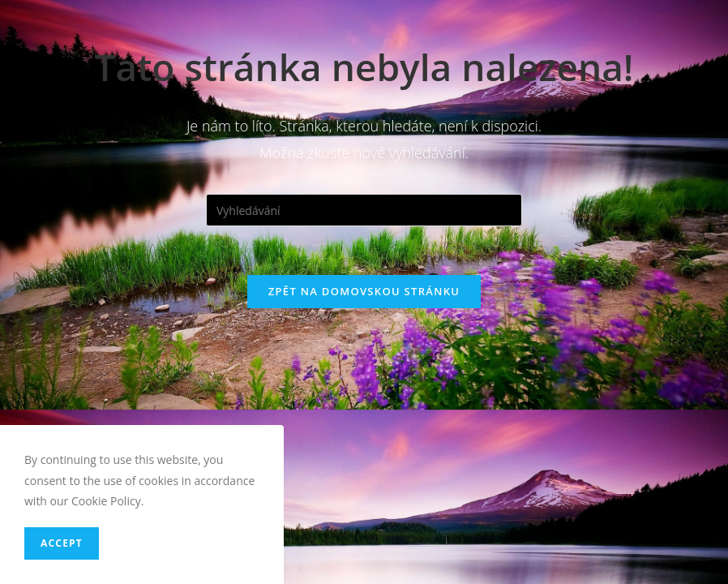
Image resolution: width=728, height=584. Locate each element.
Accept (62, 543)
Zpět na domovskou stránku (364, 291)
